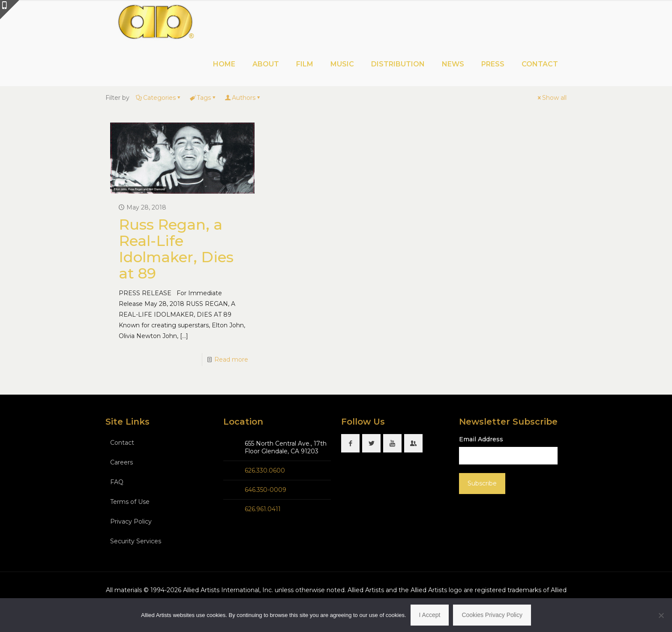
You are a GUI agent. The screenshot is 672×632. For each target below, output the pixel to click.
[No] (661, 615)
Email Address (481, 439)
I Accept (430, 615)
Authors (243, 98)
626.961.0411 (263, 509)
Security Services (136, 541)
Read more (231, 359)
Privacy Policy (131, 521)
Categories (159, 98)
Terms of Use (130, 502)
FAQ (117, 482)
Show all (551, 98)
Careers (121, 462)
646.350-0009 (265, 490)
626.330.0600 (265, 470)
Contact (122, 443)
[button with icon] (350, 443)
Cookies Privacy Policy (492, 615)
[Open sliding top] (10, 10)
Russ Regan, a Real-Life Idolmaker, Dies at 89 (176, 249)
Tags (203, 98)
